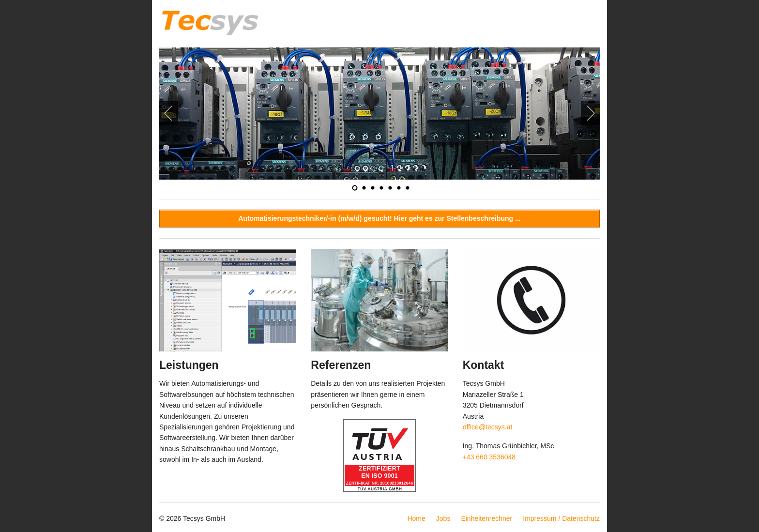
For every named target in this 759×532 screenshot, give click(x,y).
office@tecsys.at (488, 427)
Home (416, 518)
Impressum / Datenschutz (561, 518)
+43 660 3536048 (489, 457)
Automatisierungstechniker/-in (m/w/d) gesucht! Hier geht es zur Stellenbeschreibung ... (379, 218)
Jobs (443, 518)
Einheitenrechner (486, 518)
